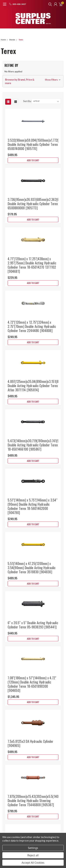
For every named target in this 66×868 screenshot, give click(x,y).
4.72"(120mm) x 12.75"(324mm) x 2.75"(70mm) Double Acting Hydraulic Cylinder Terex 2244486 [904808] (32, 326)
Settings (33, 848)
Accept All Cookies (33, 863)
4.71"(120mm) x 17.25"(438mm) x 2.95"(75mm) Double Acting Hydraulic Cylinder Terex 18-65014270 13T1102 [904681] (32, 265)
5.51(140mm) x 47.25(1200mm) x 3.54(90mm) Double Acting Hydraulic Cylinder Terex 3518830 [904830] (32, 568)
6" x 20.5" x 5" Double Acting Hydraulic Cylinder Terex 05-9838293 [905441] (33, 625)
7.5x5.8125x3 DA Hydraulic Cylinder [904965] (31, 743)
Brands (12, 40)
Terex (21, 40)
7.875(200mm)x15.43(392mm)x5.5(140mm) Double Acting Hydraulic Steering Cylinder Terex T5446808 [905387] (36, 801)
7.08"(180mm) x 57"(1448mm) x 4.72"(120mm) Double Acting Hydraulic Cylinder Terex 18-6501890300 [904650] (32, 684)
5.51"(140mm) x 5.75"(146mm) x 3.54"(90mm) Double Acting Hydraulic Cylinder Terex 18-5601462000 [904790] (32, 506)
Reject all (33, 855)
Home (3, 40)
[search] (49, 4)
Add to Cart (33, 160)
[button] (33, 81)
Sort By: (27, 101)
